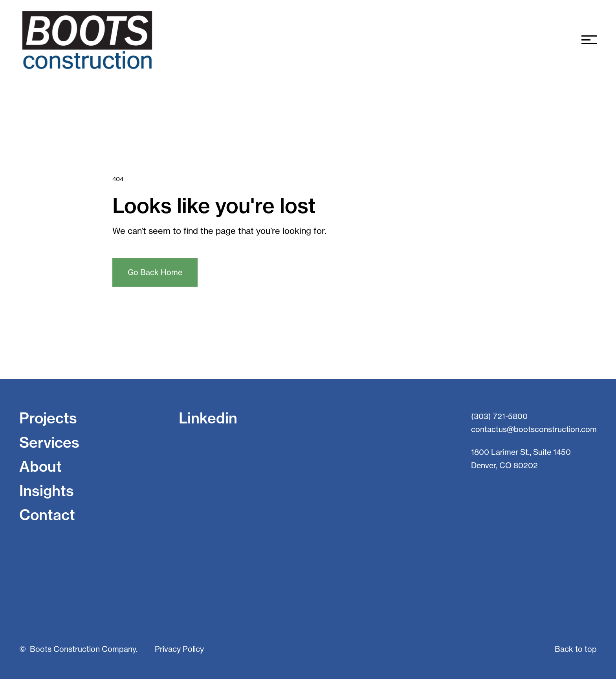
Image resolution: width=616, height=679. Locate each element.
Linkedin (208, 418)
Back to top (576, 649)
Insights (47, 491)
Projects (48, 418)
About (40, 466)
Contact (47, 515)
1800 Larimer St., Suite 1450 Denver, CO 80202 (521, 459)
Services (49, 442)
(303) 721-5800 (499, 416)
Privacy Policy (179, 649)
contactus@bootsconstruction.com (534, 429)
